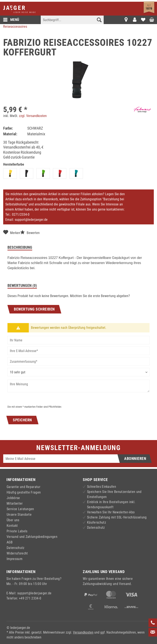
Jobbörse (13, 498)
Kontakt (12, 526)
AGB (10, 542)
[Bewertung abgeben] (78, 372)
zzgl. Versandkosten (33, 116)
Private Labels (17, 531)
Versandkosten (83, 632)
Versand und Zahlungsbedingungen (32, 537)
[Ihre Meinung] (78, 386)
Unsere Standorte (19, 515)
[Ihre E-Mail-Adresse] (78, 351)
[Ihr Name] (78, 340)
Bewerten (30, 232)
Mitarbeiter (15, 503)
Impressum (15, 559)
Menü (11, 20)
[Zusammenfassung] (78, 361)
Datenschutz (16, 548)
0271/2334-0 (21, 214)
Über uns (13, 520)
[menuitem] (72, 22)
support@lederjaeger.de (31, 220)
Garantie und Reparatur (23, 487)
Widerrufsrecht (17, 553)
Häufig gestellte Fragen (24, 492)
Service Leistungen (20, 509)
